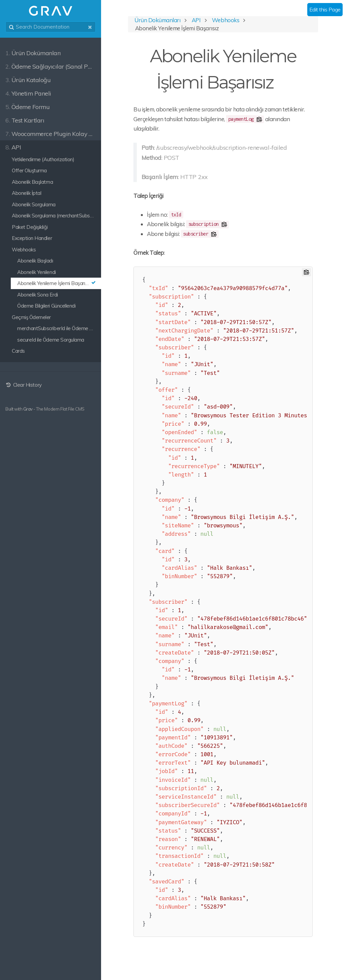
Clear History (24, 385)
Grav (28, 409)
